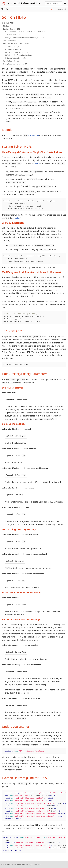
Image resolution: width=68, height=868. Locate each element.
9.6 (50, 9)
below (37, 163)
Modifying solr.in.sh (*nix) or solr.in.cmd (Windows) (24, 38)
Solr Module (33, 135)
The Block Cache (10, 41)
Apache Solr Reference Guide (24, 3)
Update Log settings (11, 61)
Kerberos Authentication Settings (17, 58)
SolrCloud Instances (12, 35)
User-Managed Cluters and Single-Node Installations (25, 32)
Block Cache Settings (13, 49)
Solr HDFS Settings (12, 46)
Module (6, 26)
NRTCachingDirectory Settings (16, 52)
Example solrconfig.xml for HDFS (16, 64)
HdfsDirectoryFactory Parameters (16, 43)
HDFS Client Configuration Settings (18, 55)
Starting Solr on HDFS (12, 29)
